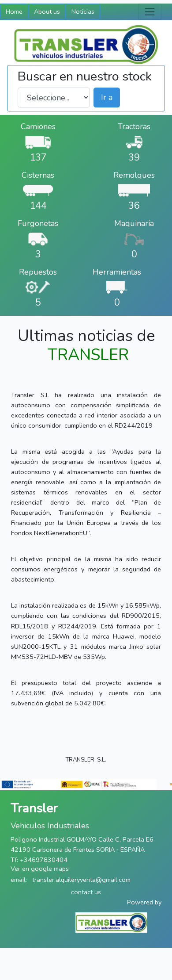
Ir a (107, 97)
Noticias (83, 11)
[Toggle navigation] (150, 12)
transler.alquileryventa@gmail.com (81, 880)
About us (47, 11)
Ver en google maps (40, 869)
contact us (86, 892)
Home (14, 11)
